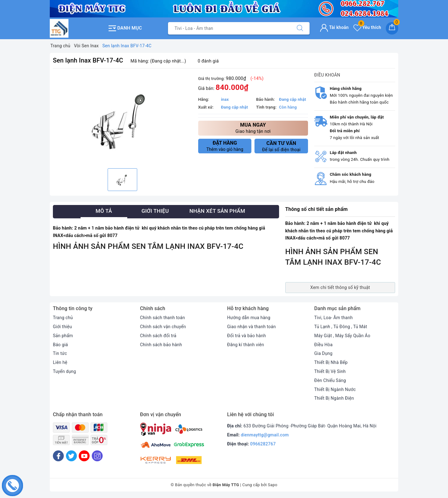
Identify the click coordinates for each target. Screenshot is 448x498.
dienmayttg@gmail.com (265, 435)
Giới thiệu (62, 327)
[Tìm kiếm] (300, 28)
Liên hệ (60, 362)
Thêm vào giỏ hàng (225, 146)
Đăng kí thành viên (246, 345)
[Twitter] (71, 456)
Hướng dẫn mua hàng (249, 318)
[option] (122, 119)
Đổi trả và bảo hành (247, 336)
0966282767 (263, 444)
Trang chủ (63, 318)
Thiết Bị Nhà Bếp (331, 362)
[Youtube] (84, 456)
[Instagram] (97, 456)
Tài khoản (334, 27)
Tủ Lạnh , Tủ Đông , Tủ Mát (341, 327)
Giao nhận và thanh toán (251, 327)
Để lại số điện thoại (281, 146)
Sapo (273, 485)
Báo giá (60, 345)
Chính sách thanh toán (162, 318)
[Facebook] (58, 456)
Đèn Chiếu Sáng (330, 380)
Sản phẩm (63, 336)
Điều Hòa (323, 345)
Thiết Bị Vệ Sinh (330, 371)
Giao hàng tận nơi (253, 128)
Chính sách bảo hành (161, 345)
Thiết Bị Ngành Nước (335, 389)
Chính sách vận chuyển (163, 327)
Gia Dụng (323, 353)
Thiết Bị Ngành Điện (334, 398)
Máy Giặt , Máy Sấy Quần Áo (342, 336)
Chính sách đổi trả (158, 336)
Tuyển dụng (64, 371)
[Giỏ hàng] (392, 28)
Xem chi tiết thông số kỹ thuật (340, 287)
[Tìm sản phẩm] (229, 28)
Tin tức (60, 353)
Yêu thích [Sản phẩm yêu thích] (367, 27)
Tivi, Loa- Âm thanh (334, 318)
